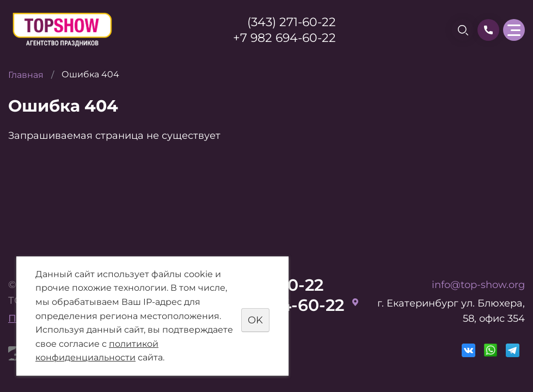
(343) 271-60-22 (292, 22)
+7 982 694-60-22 (284, 38)
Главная (26, 75)
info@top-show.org (478, 285)
